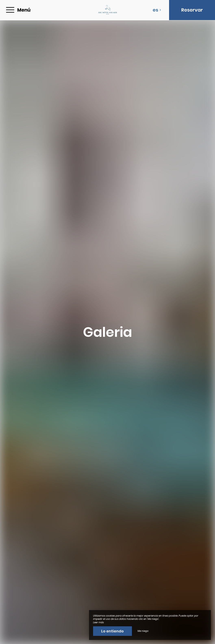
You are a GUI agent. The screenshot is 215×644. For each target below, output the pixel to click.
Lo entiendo (112, 631)
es (157, 10)
